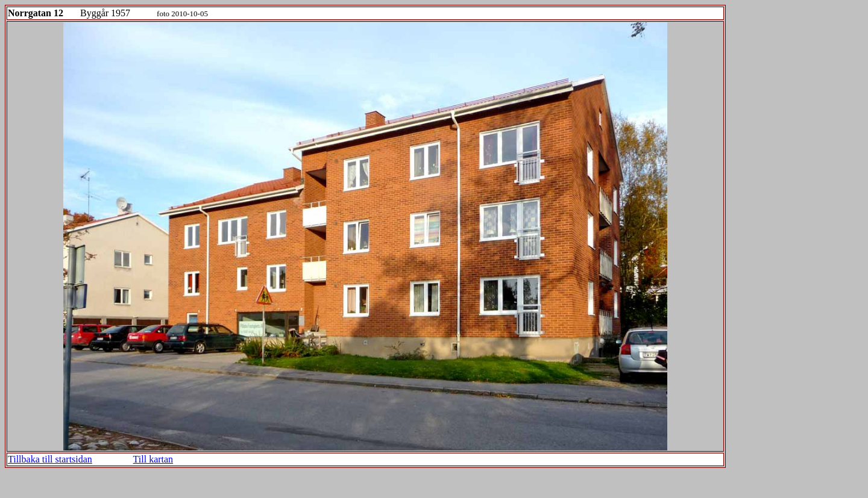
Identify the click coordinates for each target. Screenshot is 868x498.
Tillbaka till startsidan (50, 459)
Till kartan (153, 459)
